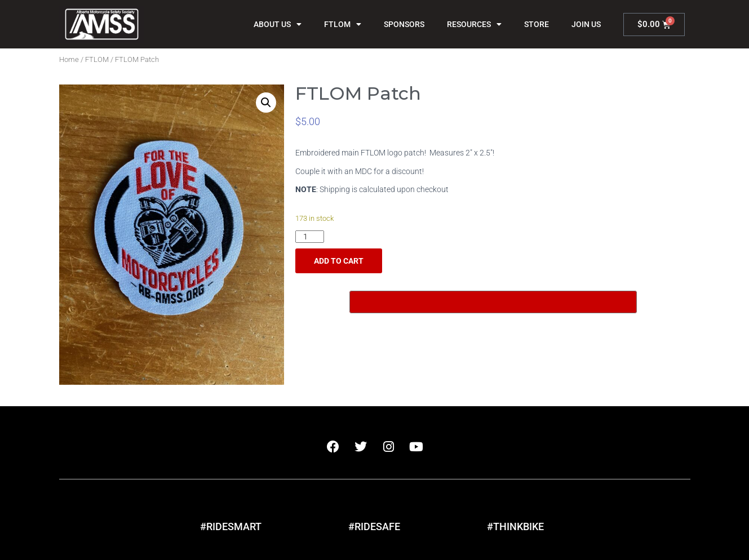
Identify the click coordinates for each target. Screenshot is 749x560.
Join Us (586, 24)
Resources (474, 24)
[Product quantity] (310, 237)
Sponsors (404, 24)
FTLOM (343, 24)
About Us (278, 24)
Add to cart (339, 261)
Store (537, 24)
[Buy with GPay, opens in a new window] (493, 302)
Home (69, 59)
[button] (266, 103)
